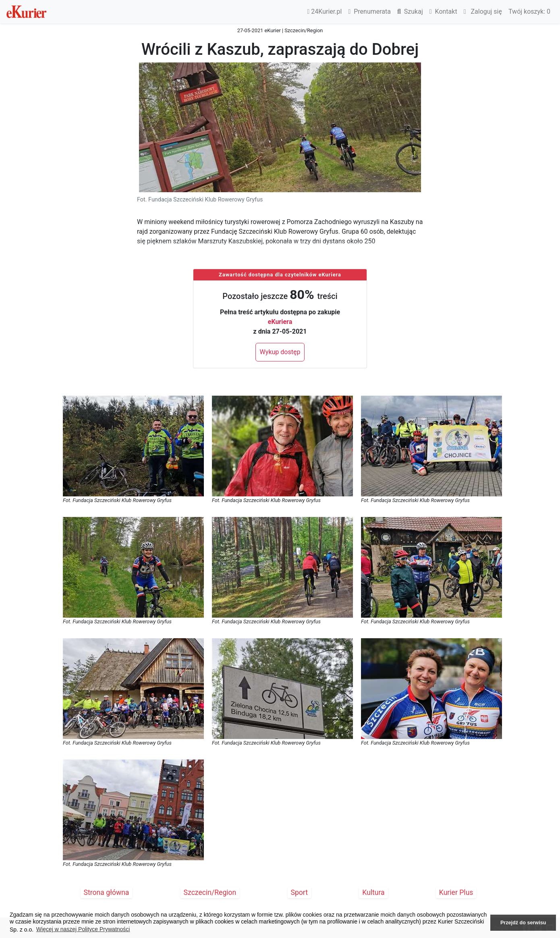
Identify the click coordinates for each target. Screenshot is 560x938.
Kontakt (443, 11)
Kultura (373, 892)
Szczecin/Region (210, 892)
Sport (300, 892)
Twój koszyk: (529, 11)
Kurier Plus (456, 892)
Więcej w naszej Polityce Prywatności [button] (83, 929)
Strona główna (107, 892)
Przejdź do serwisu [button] (523, 923)
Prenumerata (369, 11)
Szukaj (410, 11)
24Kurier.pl (325, 11)
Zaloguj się (483, 11)
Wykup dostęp (280, 352)
